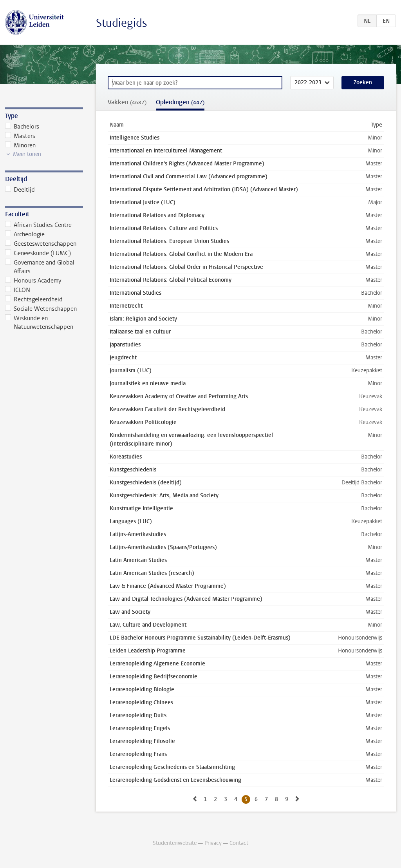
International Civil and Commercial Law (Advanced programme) (189, 177)
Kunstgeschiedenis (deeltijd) (146, 483)
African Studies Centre (39, 225)
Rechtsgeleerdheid (34, 299)
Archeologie (25, 234)
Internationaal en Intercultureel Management (166, 151)
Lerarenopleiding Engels (140, 728)
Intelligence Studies (135, 138)
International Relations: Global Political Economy (171, 280)
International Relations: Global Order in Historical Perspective (186, 267)
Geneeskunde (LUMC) (38, 253)
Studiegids (122, 23)
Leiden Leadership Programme (148, 651)
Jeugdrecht (123, 358)
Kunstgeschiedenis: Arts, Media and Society (164, 496)
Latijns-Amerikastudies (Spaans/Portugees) (163, 547)
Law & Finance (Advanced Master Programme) (168, 586)
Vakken (127, 102)
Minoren (21, 145)
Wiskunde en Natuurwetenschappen (39, 323)
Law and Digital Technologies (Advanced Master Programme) (186, 599)
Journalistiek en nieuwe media (148, 383)
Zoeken (363, 82)
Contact (239, 843)
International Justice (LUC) (143, 202)
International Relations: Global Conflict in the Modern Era (181, 254)
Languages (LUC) (131, 521)
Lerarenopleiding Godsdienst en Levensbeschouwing (175, 780)
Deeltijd (20, 190)
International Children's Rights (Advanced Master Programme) (187, 164)
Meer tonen (27, 154)
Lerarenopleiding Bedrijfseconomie (154, 677)
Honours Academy (33, 281)
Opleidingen (180, 102)
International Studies (135, 293)
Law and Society (130, 612)
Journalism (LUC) (131, 371)
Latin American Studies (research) (152, 573)
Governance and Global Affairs (40, 267)
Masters (20, 136)
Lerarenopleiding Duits (138, 715)
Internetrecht (126, 306)
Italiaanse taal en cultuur (140, 332)
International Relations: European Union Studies (169, 241)
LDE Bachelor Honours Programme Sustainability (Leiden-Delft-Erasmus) (200, 638)
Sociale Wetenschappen (41, 309)
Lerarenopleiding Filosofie (142, 741)
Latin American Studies (138, 560)
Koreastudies (126, 457)
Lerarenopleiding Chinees (141, 702)
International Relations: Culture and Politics (164, 228)
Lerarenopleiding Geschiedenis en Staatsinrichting (172, 767)
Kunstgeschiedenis (133, 470)
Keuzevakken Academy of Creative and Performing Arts (179, 396)
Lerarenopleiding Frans (138, 754)
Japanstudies (125, 345)
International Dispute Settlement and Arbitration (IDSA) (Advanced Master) (204, 189)
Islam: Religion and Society (143, 319)
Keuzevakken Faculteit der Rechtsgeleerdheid (167, 409)
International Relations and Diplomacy (157, 215)
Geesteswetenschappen (41, 244)
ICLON (18, 290)
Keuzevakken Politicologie (143, 422)
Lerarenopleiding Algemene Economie (157, 664)
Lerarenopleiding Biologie (142, 690)
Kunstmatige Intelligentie (141, 508)
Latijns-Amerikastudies (138, 534)
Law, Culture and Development (148, 625)
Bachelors (22, 127)
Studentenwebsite (175, 843)
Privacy (213, 843)
